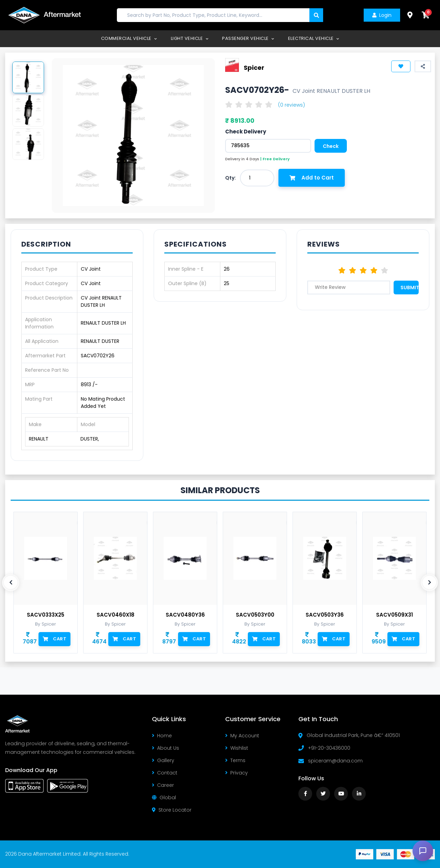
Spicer (254, 67)
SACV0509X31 (394, 615)
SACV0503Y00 (255, 615)
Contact (165, 773)
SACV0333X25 (46, 615)
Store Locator (172, 810)
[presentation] (11, 583)
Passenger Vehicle (248, 38)
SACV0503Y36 (325, 615)
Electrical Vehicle (314, 38)
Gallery (163, 760)
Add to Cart (312, 178)
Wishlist (237, 748)
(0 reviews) (291, 105)
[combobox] (257, 178)
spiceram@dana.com (335, 761)
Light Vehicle (190, 38)
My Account (242, 736)
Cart (54, 639)
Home (162, 736)
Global (164, 798)
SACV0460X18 (115, 615)
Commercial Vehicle (129, 38)
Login (382, 15)
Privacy (236, 773)
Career (163, 785)
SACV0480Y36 (185, 615)
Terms (235, 760)
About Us (166, 748)
